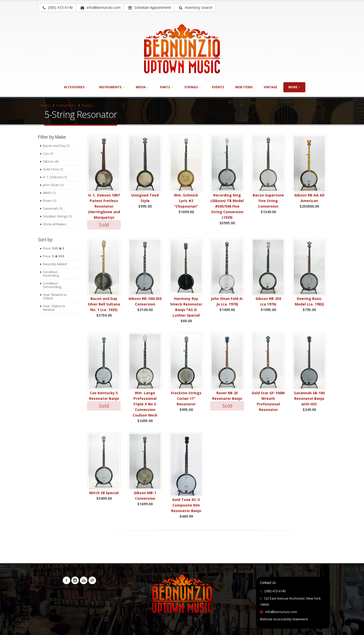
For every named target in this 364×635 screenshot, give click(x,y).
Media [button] (142, 87)
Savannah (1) (53, 209)
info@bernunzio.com (281, 612)
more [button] (294, 87)
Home (45, 105)
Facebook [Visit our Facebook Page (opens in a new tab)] (66, 580)
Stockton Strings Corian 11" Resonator (186, 398)
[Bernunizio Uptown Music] (182, 49)
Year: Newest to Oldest (55, 297)
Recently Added (55, 264)
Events (218, 87)
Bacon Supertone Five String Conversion (268, 201)
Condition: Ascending (51, 274)
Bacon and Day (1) (56, 146)
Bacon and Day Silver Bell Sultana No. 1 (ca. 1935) (104, 304)
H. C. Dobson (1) (55, 177)
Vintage (270, 87)
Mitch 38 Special (104, 493)
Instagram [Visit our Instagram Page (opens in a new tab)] (75, 580)
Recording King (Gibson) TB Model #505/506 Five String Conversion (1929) (227, 206)
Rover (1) (50, 201)
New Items (244, 87)
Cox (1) (48, 154)
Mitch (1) (49, 193)
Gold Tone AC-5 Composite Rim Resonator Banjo (186, 505)
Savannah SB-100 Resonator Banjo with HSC (309, 398)
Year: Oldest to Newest (54, 308)
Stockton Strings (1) (57, 216)
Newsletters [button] (92, 580)
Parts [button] (167, 87)
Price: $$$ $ (54, 248)
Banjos (88, 105)
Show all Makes (55, 224)
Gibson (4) (51, 161)
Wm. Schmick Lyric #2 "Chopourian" (186, 201)
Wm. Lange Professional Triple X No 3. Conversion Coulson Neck (145, 404)
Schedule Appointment (150, 7)
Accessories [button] (76, 87)
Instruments (66, 105)
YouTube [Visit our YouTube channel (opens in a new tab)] (84, 580)
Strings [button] (193, 87)
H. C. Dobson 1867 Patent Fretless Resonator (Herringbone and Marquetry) (104, 206)
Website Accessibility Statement (284, 619)
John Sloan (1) (53, 185)
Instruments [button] (112, 87)
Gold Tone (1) (53, 169)
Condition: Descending (52, 285)
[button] (195, 8)
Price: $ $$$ (54, 256)
